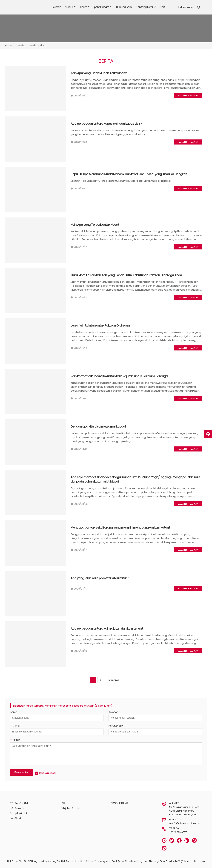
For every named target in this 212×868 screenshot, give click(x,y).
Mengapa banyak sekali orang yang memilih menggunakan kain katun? (120, 528)
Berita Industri (39, 45)
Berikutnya (114, 680)
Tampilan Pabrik (19, 813)
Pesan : (16, 740)
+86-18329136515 (178, 832)
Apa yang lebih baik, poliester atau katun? (100, 578)
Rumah (9, 45)
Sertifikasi (15, 818)
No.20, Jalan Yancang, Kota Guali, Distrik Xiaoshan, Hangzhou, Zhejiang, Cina (184, 811)
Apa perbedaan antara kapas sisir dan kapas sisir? (106, 124)
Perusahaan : (116, 726)
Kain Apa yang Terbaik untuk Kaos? (95, 225)
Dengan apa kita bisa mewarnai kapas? (99, 427)
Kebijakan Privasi (70, 808)
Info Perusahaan (19, 808)
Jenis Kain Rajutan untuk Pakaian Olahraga (100, 325)
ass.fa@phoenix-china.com (185, 823)
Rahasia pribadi (47, 773)
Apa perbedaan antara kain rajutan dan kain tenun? (107, 629)
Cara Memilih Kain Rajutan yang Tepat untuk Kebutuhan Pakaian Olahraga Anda (126, 275)
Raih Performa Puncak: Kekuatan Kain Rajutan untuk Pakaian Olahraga (119, 376)
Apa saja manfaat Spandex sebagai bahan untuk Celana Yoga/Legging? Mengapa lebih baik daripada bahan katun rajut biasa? (135, 479)
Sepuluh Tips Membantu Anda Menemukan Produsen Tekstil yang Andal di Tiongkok (129, 174)
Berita (22, 45)
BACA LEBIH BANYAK (188, 95)
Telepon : (114, 712)
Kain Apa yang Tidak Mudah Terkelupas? (99, 73)
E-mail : (16, 726)
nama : (14, 712)
